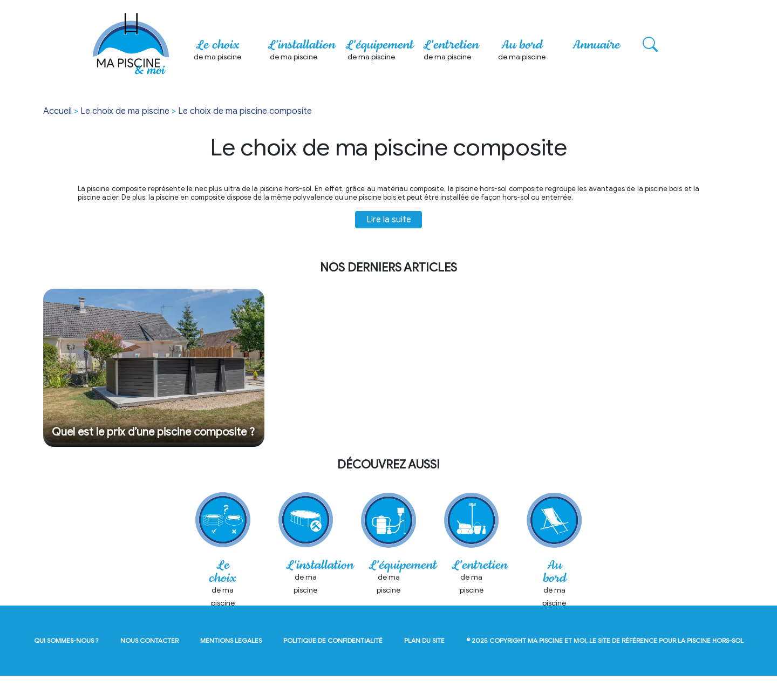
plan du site (424, 665)
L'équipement (379, 51)
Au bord (522, 51)
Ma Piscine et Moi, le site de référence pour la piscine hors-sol (636, 665)
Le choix (217, 51)
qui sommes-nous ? (66, 665)
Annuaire (596, 45)
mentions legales (231, 665)
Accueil (57, 111)
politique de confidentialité (333, 665)
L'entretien (451, 51)
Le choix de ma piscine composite (245, 111)
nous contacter (149, 665)
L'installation (301, 51)
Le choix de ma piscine (125, 111)
